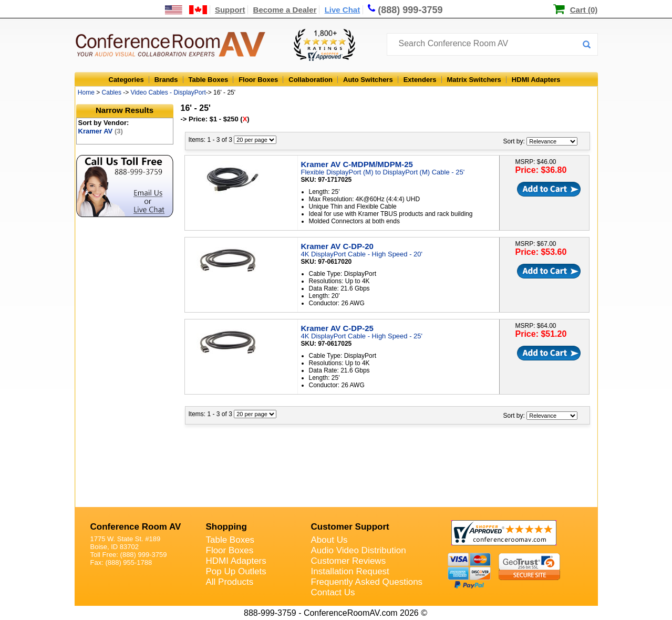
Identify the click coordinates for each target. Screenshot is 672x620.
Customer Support (350, 527)
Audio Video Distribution (359, 550)
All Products (230, 582)
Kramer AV (101, 131)
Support (230, 10)
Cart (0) (584, 10)
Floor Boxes (258, 80)
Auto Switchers (368, 80)
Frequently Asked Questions (367, 582)
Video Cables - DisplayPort (168, 92)
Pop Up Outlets (236, 571)
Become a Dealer (285, 10)
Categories (126, 80)
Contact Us (333, 592)
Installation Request (350, 571)
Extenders (420, 80)
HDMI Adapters (536, 80)
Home (86, 92)
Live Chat (343, 10)
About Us (329, 540)
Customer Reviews (349, 561)
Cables (112, 92)
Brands (166, 80)
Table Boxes (209, 80)
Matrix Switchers (474, 80)
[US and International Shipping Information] (186, 10)
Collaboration (311, 80)
